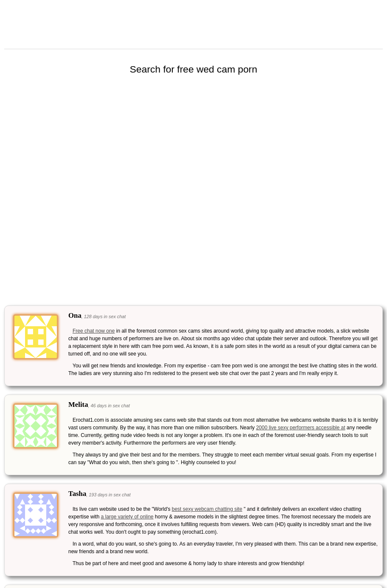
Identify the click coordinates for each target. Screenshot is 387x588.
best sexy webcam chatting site (207, 509)
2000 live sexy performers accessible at (300, 428)
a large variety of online (127, 517)
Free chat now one (94, 331)
